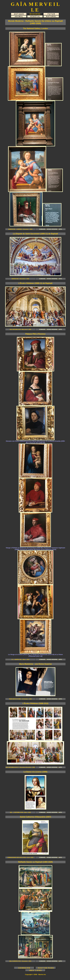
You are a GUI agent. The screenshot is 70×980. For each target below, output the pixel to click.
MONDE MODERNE (52, 229)
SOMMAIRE (42, 229)
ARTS (60, 229)
